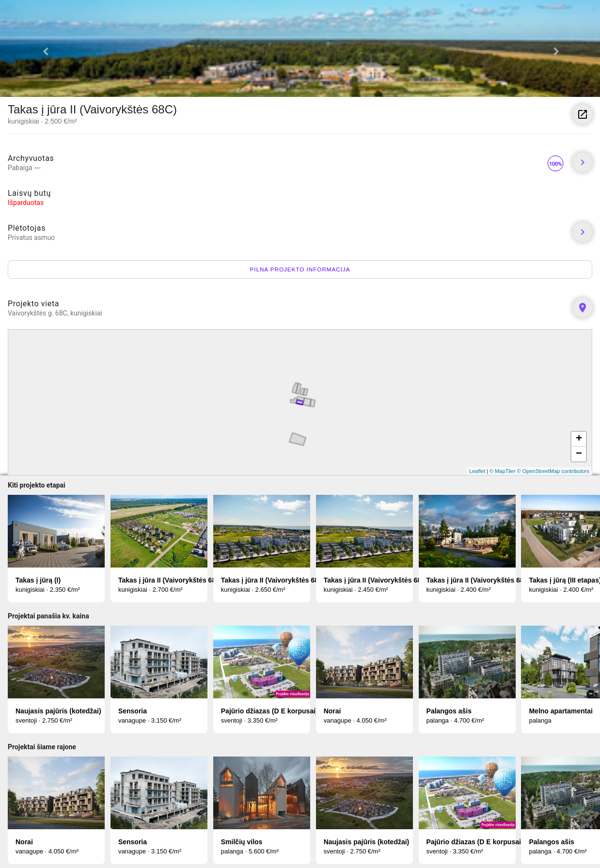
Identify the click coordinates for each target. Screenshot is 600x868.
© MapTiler (503, 471)
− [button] (579, 454)
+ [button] (579, 439)
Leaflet (477, 471)
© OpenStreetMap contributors (553, 471)
